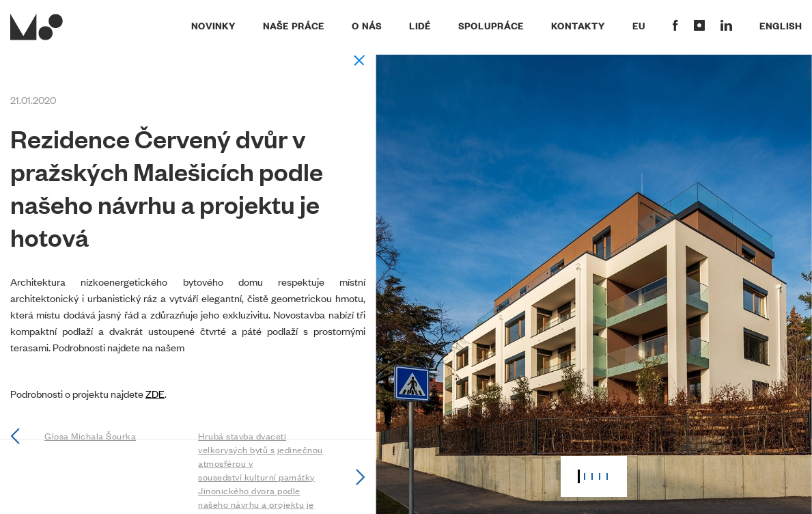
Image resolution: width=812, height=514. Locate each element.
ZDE (155, 393)
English (781, 25)
